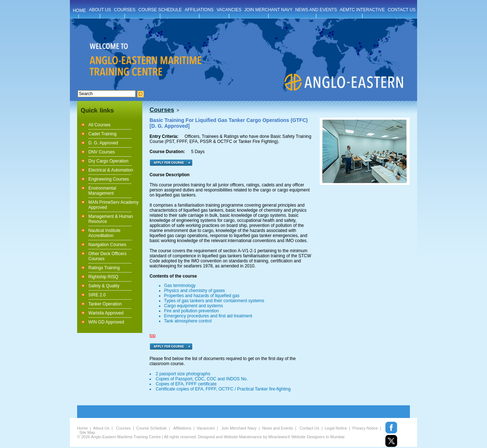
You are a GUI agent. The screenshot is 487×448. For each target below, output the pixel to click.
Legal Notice (336, 428)
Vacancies (206, 428)
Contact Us (309, 428)
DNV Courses (102, 152)
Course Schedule (151, 428)
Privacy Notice (365, 428)
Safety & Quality (104, 286)
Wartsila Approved (106, 313)
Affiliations (182, 428)
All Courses (99, 125)
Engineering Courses (109, 179)
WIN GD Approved (106, 322)
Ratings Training (104, 268)
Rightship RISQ (103, 277)
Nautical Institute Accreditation (104, 233)
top (153, 335)
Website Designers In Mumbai (318, 437)
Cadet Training (102, 134)
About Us (101, 428)
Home (82, 428)
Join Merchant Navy (239, 428)
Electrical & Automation (111, 170)
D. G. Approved (103, 143)
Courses (123, 428)
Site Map (87, 432)
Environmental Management (102, 191)
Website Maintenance (243, 437)
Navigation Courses (107, 245)
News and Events (278, 428)
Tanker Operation (105, 304)
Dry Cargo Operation (108, 161)
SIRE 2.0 (97, 295)
